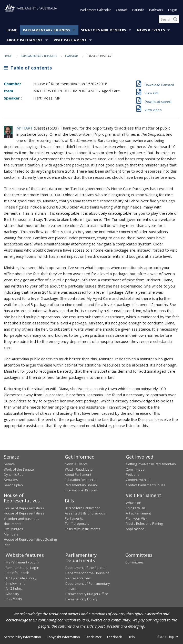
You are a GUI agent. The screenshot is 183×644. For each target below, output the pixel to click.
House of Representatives (24, 508)
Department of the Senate (85, 568)
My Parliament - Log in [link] (22, 562)
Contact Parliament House (146, 485)
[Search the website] (169, 19)
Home (12, 30)
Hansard (72, 56)
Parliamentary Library (81, 485)
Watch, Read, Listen (80, 469)
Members (11, 534)
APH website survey (21, 578)
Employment (15, 583)
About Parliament (25, 40)
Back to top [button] (168, 637)
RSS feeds (14, 599)
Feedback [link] (115, 637)
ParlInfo (138, 10)
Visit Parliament (70, 40)
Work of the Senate (19, 469)
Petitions (133, 474)
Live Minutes (13, 529)
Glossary (12, 594)
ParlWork (156, 10)
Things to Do (135, 508)
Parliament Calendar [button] (95, 10)
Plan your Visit (137, 518)
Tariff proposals (77, 523)
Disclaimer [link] (94, 637)
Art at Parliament (138, 513)
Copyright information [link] (63, 637)
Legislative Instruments (83, 529)
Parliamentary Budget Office (87, 594)
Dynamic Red (14, 474)
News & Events (151, 30)
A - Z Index (14, 588)
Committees (135, 562)
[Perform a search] (175, 19)
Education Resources (81, 480)
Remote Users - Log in (22, 568)
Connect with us (138, 480)
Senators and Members (104, 30)
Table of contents (28, 68)
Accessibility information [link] (22, 637)
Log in (173, 10)
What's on (134, 503)
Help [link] (131, 637)
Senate (9, 464)
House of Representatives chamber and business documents (24, 518)
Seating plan (13, 485)
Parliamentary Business (47, 30)
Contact (122, 10)
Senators (11, 480)
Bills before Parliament (82, 508)
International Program (82, 490)
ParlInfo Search (17, 573)
